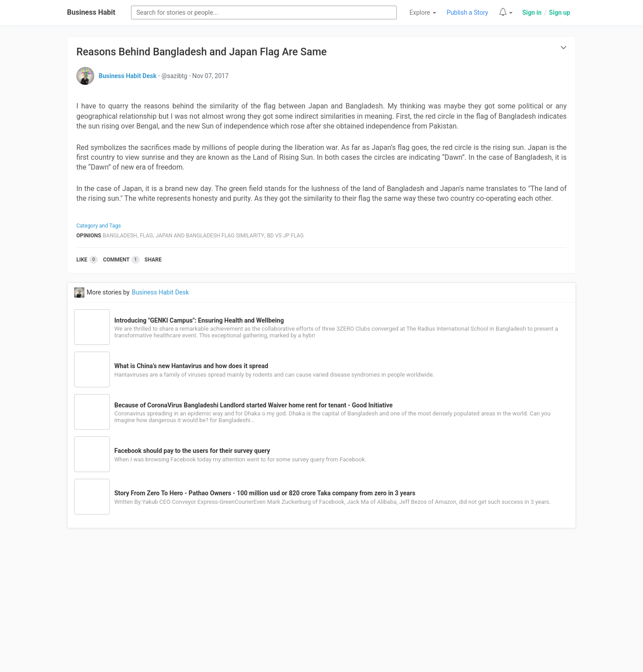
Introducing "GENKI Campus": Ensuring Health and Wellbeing (199, 320)
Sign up (560, 12)
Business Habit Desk (127, 76)
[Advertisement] (321, 605)
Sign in (532, 12)
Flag (146, 236)
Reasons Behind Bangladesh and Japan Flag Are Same (202, 52)
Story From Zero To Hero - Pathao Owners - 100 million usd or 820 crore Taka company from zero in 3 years (265, 493)
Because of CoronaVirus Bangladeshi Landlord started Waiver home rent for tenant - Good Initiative (253, 405)
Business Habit (91, 12)
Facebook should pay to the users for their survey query (192, 451)
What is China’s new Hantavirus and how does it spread (191, 366)
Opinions (89, 236)
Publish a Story (467, 12)
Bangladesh (120, 236)
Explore (423, 12)
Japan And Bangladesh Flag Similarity (210, 236)
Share (153, 260)
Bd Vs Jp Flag (285, 236)
